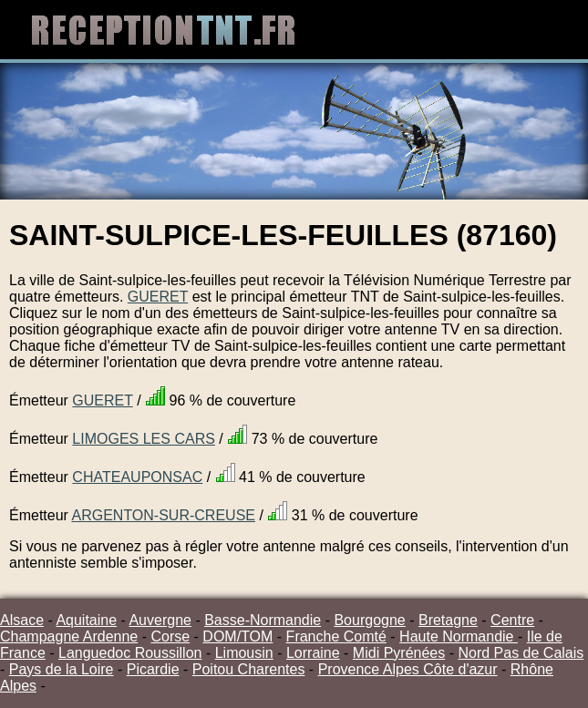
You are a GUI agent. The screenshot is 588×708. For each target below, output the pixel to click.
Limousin (244, 653)
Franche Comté (336, 636)
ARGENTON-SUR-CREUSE (163, 515)
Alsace (22, 620)
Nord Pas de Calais (521, 653)
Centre (512, 620)
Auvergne (160, 620)
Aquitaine (86, 620)
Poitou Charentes (249, 669)
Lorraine (313, 653)
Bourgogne (369, 620)
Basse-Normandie (263, 620)
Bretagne (448, 620)
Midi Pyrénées (399, 653)
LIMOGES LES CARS (144, 439)
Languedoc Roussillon (130, 653)
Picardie (153, 669)
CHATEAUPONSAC (137, 477)
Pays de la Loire (62, 669)
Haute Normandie (459, 636)
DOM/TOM (237, 636)
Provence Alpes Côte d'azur (408, 669)
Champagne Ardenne (69, 636)
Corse (170, 636)
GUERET (158, 297)
